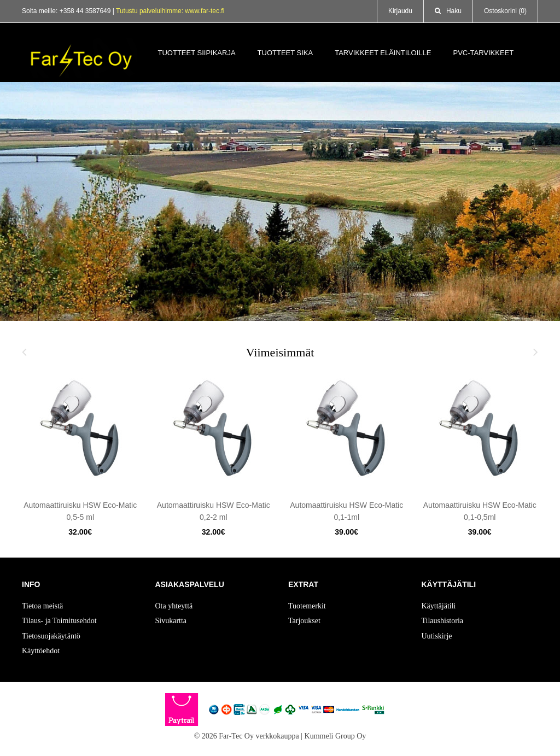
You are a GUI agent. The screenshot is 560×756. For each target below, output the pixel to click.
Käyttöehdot (41, 651)
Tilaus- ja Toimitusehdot (59, 621)
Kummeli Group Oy (336, 736)
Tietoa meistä (42, 606)
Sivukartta (171, 621)
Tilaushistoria (443, 621)
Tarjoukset (304, 621)
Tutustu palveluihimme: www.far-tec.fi (170, 11)
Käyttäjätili (439, 606)
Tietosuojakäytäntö (51, 636)
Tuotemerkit (307, 606)
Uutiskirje (437, 636)
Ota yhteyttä (174, 606)
